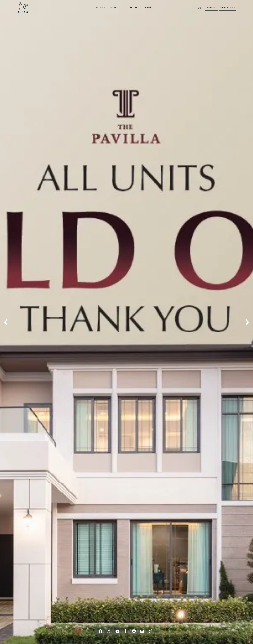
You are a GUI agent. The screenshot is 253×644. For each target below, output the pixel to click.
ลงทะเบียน (211, 8)
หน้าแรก (101, 8)
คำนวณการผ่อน (227, 8)
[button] (6, 322)
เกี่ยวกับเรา (134, 8)
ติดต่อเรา (151, 8)
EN (199, 8)
